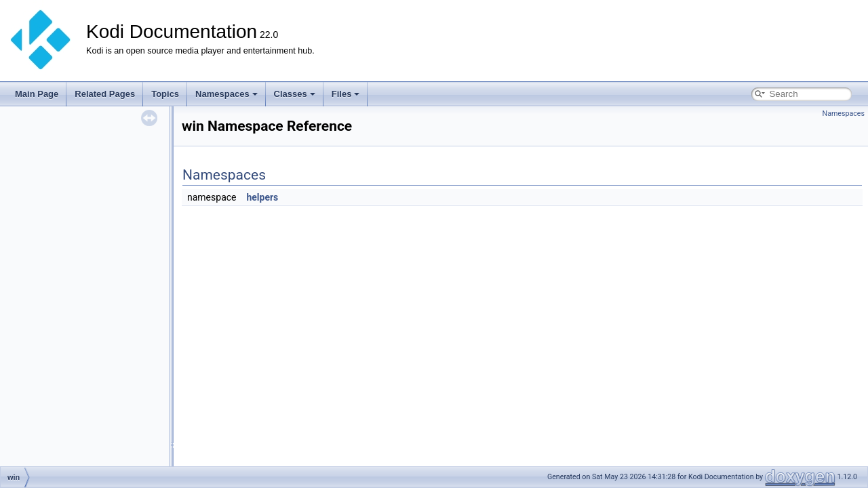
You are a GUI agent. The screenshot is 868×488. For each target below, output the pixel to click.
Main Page (37, 94)
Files (346, 94)
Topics (165, 94)
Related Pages (105, 94)
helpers (262, 197)
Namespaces (226, 94)
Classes (295, 94)
